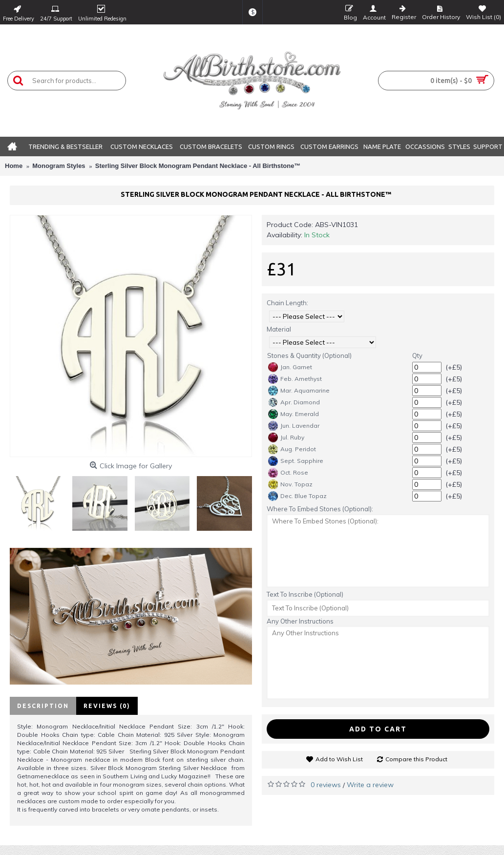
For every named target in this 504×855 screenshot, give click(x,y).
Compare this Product (416, 759)
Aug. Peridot (292, 449)
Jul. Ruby (286, 438)
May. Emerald (294, 414)
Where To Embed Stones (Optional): (320, 509)
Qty (417, 355)
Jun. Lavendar (294, 426)
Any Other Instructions (300, 621)
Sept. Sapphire (296, 461)
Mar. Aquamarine (299, 391)
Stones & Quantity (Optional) (309, 355)
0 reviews (326, 785)
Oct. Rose (288, 473)
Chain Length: (287, 303)
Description (43, 706)
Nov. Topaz (290, 484)
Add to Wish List (339, 759)
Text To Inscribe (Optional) (305, 594)
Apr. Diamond (294, 402)
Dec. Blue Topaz (297, 496)
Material (279, 329)
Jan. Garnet (290, 367)
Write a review (370, 785)
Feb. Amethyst (295, 379)
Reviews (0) (107, 706)
